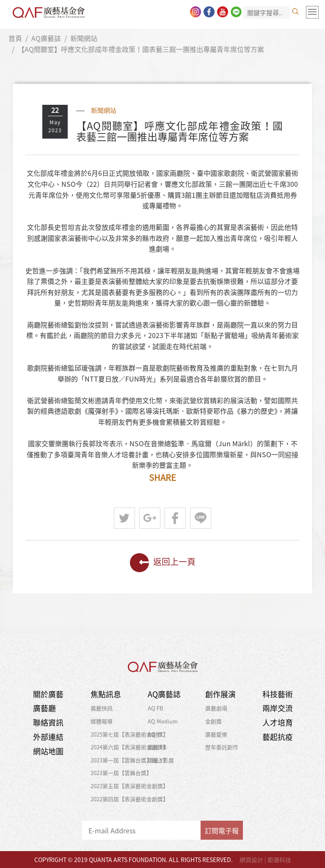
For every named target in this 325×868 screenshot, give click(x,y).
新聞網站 (84, 38)
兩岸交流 (278, 708)
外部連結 (48, 737)
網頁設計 (251, 860)
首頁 (15, 38)
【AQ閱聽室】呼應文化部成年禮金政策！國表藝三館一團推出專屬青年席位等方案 (141, 49)
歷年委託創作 (222, 747)
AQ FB (156, 708)
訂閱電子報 (222, 830)
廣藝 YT (157, 760)
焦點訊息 (106, 694)
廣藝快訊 (102, 708)
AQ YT (155, 734)
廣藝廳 (44, 708)
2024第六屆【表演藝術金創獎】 (129, 747)
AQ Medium (163, 721)
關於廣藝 (48, 694)
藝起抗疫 (278, 737)
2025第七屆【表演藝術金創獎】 (129, 734)
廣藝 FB (157, 747)
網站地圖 (48, 751)
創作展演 (220, 694)
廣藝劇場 (216, 708)
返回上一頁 (163, 563)
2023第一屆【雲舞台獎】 (121, 773)
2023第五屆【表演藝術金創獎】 (129, 786)
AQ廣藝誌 (46, 38)
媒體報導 (102, 721)
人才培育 (278, 722)
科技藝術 (278, 694)
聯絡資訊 (48, 722)
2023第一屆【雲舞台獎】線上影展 (132, 760)
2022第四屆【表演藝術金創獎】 (129, 799)
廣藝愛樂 (216, 734)
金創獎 (213, 721)
